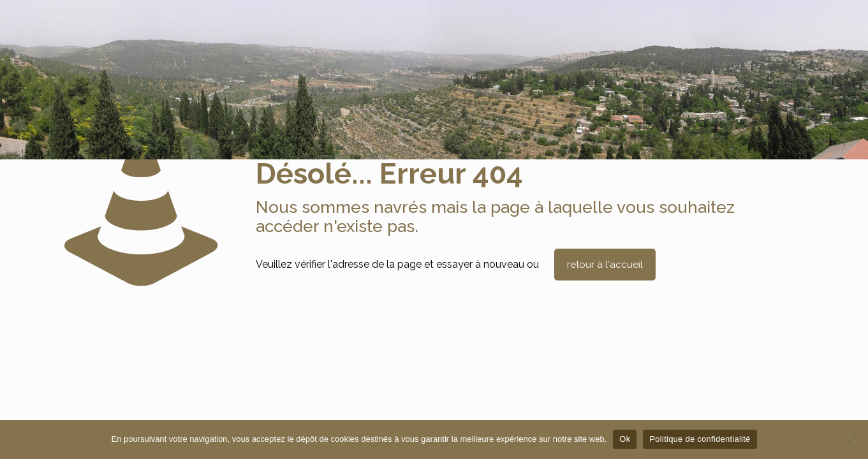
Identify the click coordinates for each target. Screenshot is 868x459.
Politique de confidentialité (700, 439)
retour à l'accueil (605, 265)
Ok (625, 439)
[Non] (852, 439)
